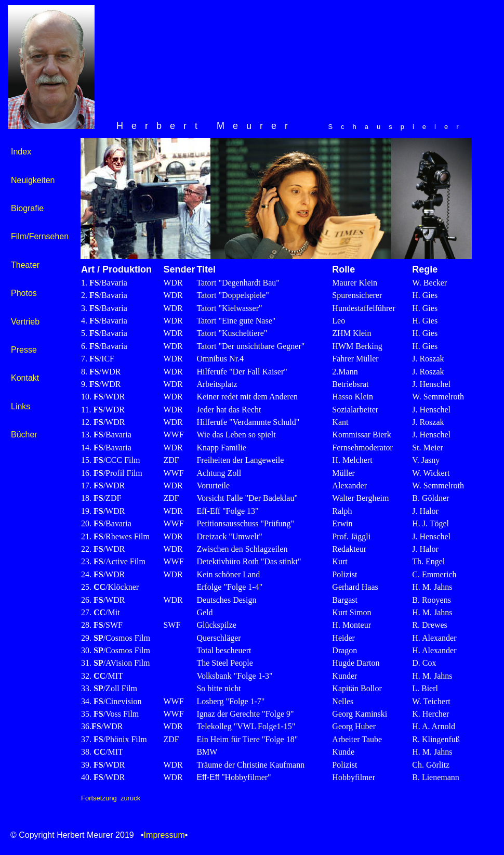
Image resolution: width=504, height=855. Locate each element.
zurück (130, 798)
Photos (24, 293)
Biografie (27, 208)
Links (21, 406)
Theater (25, 265)
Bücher (24, 435)
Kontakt (25, 378)
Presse (24, 350)
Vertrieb (25, 322)
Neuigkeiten (33, 180)
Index (21, 152)
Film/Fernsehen (40, 236)
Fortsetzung (99, 798)
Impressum (164, 835)
